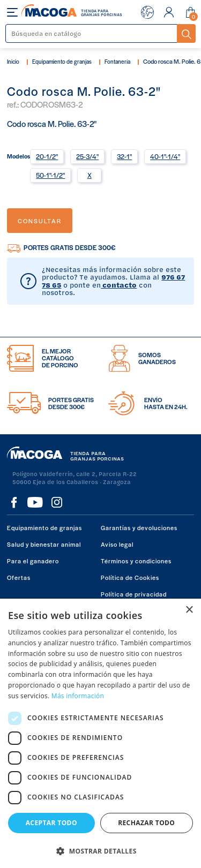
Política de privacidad (134, 594)
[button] (100, 850)
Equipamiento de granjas (62, 61)
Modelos (18, 155)
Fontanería (117, 61)
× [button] (189, 610)
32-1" (124, 156)
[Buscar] (92, 33)
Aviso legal (117, 544)
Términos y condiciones (136, 561)
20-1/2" (47, 156)
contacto (119, 285)
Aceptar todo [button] (51, 823)
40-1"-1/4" (165, 156)
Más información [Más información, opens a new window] (78, 696)
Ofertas (19, 577)
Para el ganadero (33, 561)
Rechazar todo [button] (146, 823)
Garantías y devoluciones (139, 527)
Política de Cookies (130, 577)
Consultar (40, 221)
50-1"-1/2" (50, 175)
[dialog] (100, 733)
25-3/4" (87, 156)
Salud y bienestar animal (44, 544)
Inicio (13, 61)
